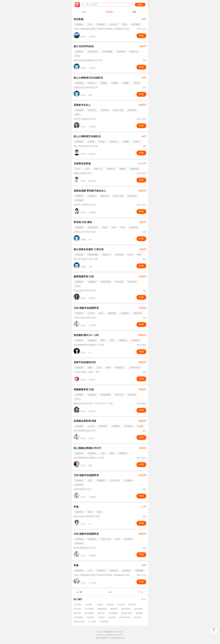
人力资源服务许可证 (116, 638)
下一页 (140, 592)
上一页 (79, 592)
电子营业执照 (101, 638)
